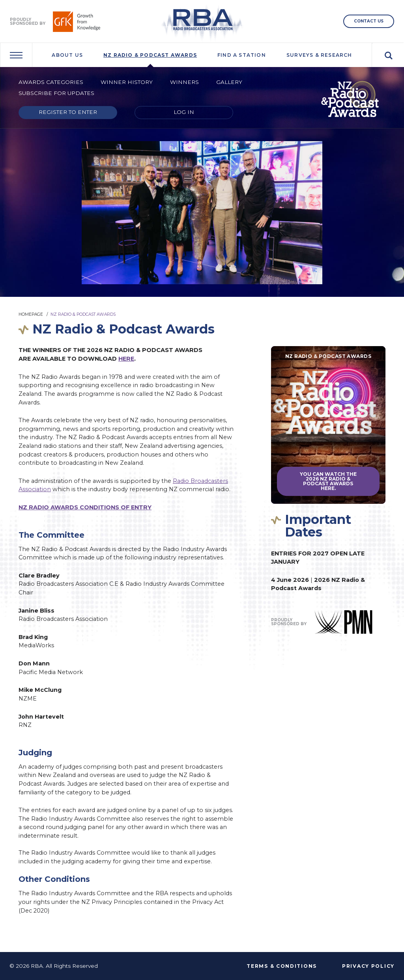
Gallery (229, 82)
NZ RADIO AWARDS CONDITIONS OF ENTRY (85, 507)
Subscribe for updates (56, 93)
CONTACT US (369, 21)
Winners (184, 82)
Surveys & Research (319, 55)
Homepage (31, 314)
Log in (184, 112)
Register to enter (68, 112)
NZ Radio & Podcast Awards (150, 55)
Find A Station (242, 55)
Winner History (127, 82)
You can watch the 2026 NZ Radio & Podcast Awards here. (328, 481)
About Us (67, 55)
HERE (126, 359)
